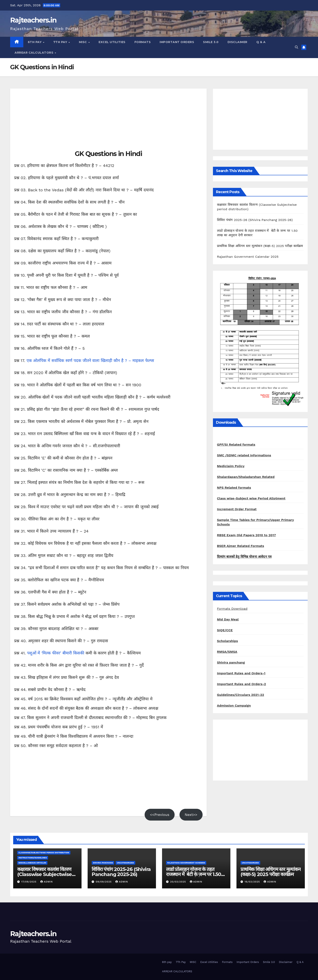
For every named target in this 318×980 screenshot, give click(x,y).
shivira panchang (103, 863)
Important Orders (177, 42)
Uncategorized (125, 863)
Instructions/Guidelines (33, 858)
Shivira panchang (231, 662)
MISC (83, 42)
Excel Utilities (112, 42)
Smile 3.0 (211, 42)
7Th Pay (61, 42)
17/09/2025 (29, 882)
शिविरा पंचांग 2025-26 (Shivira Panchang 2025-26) (255, 220)
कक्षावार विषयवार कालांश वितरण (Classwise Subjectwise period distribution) (45, 874)
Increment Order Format (237, 509)
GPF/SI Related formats (236, 445)
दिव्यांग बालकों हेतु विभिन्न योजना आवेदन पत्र (244, 557)
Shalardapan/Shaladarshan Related (246, 477)
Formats (143, 42)
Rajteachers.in (33, 20)
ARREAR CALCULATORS (34, 53)
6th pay (35, 42)
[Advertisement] (108, 121)
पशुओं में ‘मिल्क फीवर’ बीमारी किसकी (56, 653)
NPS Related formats (234, 488)
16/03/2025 (253, 882)
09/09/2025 (104, 882)
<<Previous (160, 815)
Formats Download (232, 609)
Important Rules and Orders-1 (241, 673)
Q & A (261, 42)
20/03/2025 (179, 882)
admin (47, 882)
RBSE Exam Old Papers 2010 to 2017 (247, 535)
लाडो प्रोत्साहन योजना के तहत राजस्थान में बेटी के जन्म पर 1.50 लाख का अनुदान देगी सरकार (194, 874)
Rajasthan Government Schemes (186, 863)
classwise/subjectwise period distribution (44, 853)
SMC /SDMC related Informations (244, 455)
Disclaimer (237, 42)
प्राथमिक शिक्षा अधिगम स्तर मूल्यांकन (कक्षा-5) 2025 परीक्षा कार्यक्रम (260, 246)
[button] (297, 47)
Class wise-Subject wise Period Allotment (251, 498)
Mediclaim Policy (231, 466)
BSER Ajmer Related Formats (241, 546)
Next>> (191, 815)
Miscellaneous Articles (32, 863)
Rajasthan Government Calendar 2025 (248, 257)
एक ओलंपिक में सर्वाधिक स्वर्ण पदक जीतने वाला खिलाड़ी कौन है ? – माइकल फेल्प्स (90, 361)
